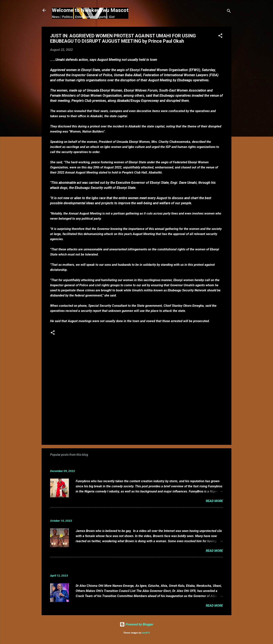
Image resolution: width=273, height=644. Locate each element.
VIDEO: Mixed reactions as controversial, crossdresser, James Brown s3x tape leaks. (124, 514)
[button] (220, 36)
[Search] (229, 12)
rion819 (146, 633)
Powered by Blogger (136, 624)
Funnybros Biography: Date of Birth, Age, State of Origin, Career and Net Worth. (120, 464)
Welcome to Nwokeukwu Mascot (90, 10)
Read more (214, 501)
